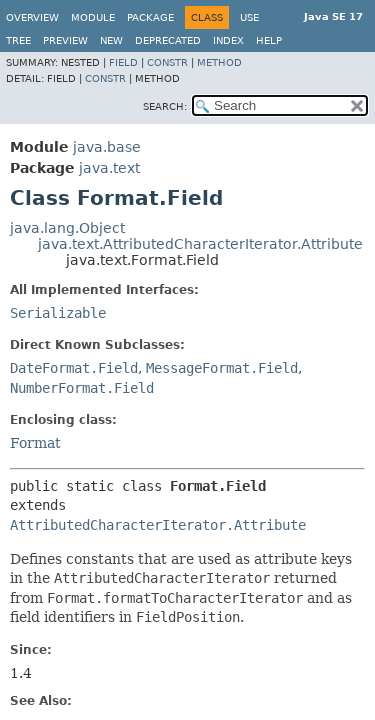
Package (150, 17)
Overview (32, 17)
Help (269, 40)
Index (228, 40)
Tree (18, 40)
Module (93, 17)
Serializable (58, 313)
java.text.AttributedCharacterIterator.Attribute (200, 244)
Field (123, 62)
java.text (109, 168)
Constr (167, 62)
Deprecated (168, 40)
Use (249, 17)
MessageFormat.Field (222, 368)
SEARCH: (165, 106)
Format (35, 443)
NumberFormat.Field (82, 388)
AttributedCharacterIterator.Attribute (158, 525)
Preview (65, 40)
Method (219, 62)
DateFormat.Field (74, 368)
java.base (107, 147)
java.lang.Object (67, 228)
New (111, 40)
